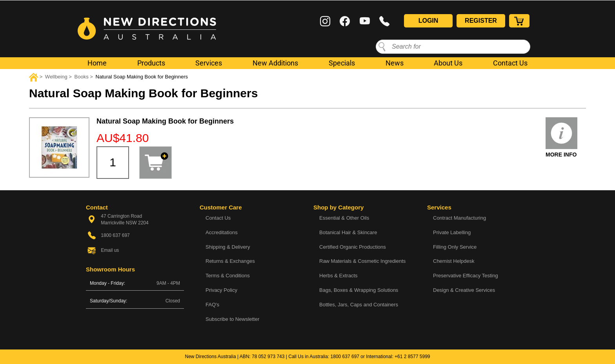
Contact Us (510, 63)
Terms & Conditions (228, 276)
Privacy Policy (221, 290)
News (395, 63)
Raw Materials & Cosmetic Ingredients (362, 261)
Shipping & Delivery (228, 247)
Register (481, 21)
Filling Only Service (455, 247)
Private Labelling (452, 232)
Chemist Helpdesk (454, 261)
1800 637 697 (345, 357)
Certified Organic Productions (353, 247)
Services (209, 63)
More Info (561, 155)
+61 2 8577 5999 (412, 357)
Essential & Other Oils (344, 218)
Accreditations (222, 232)
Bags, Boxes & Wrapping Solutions (359, 290)
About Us (448, 63)
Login (428, 21)
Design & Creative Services (464, 290)
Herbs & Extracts (338, 276)
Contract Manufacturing (459, 218)
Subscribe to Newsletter (232, 319)
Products (151, 63)
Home (97, 63)
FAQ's (212, 305)
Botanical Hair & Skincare (348, 232)
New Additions (275, 63)
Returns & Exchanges (230, 261)
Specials (342, 63)
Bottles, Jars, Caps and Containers (359, 305)
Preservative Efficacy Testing (466, 276)
